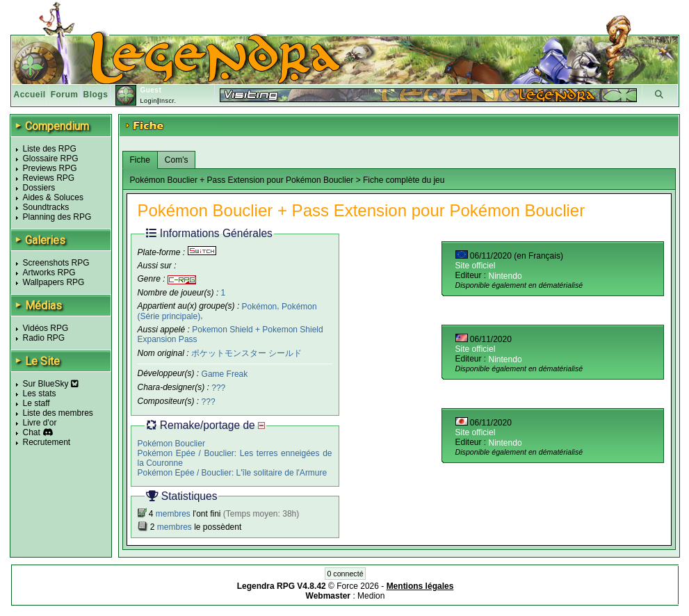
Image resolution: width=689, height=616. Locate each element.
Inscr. (168, 101)
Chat (32, 432)
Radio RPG (44, 338)
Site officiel (476, 266)
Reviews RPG (49, 178)
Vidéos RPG (46, 328)
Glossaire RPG (51, 159)
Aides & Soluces (53, 197)
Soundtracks (46, 207)
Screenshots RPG (56, 263)
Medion (371, 596)
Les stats (40, 394)
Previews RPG (50, 168)
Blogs (96, 95)
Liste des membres (58, 413)
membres (173, 514)
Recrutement (47, 442)
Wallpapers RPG (54, 282)
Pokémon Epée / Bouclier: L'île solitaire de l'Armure (233, 472)
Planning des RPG (57, 217)
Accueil (30, 95)
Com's (177, 160)
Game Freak (225, 374)
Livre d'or (40, 423)
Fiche (140, 160)
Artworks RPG (49, 273)
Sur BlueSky (51, 384)
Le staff (37, 403)
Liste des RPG (50, 149)
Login (148, 101)
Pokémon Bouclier (171, 443)
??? (218, 388)
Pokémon (260, 306)
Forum (65, 95)
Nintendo (505, 276)
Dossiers (39, 188)
